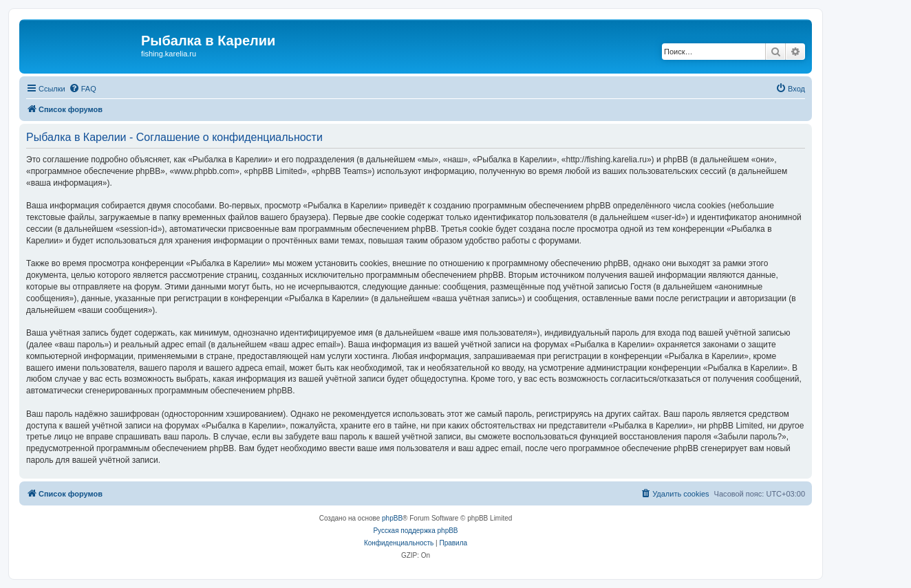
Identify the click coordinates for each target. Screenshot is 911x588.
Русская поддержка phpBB (415, 531)
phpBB (392, 518)
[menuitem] (83, 89)
